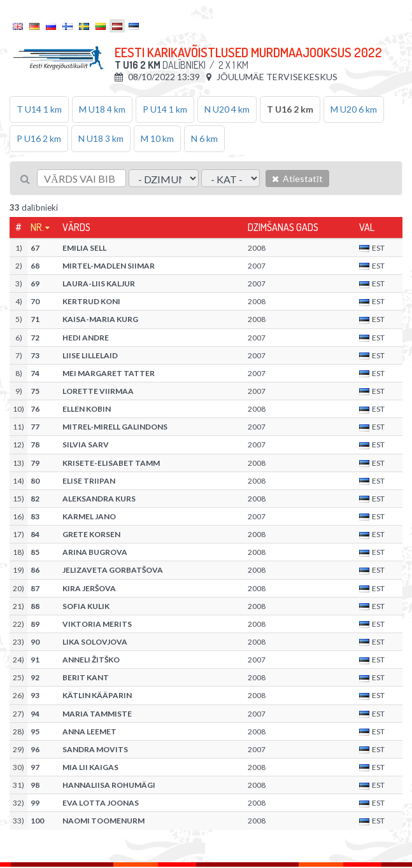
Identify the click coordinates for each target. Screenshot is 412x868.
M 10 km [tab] (157, 138)
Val (367, 227)
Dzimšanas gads (283, 227)
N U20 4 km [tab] (227, 109)
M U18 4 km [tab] (102, 109)
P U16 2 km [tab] (39, 138)
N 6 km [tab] (204, 138)
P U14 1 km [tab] (165, 109)
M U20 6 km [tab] (354, 109)
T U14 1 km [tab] (39, 109)
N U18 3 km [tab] (101, 138)
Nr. (37, 227)
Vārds (76, 227)
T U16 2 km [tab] (290, 109)
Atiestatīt (297, 178)
